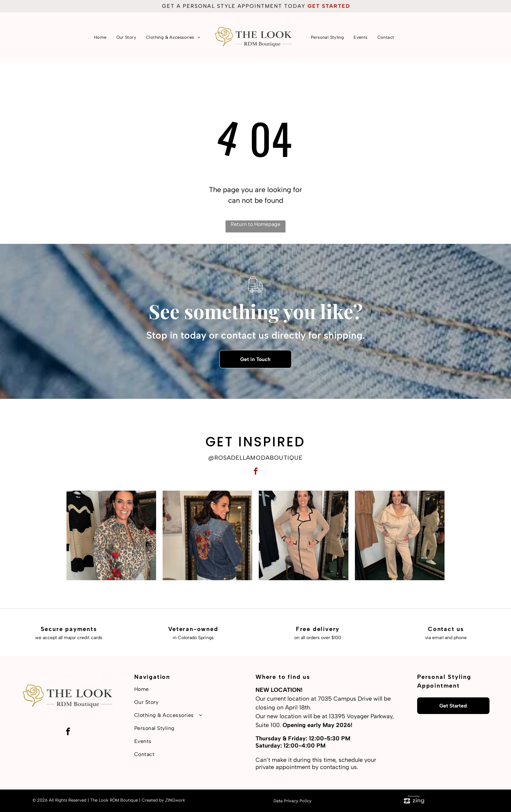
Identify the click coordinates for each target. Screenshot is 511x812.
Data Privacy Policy (292, 801)
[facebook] (255, 472)
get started (329, 6)
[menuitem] (100, 37)
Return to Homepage (255, 224)
